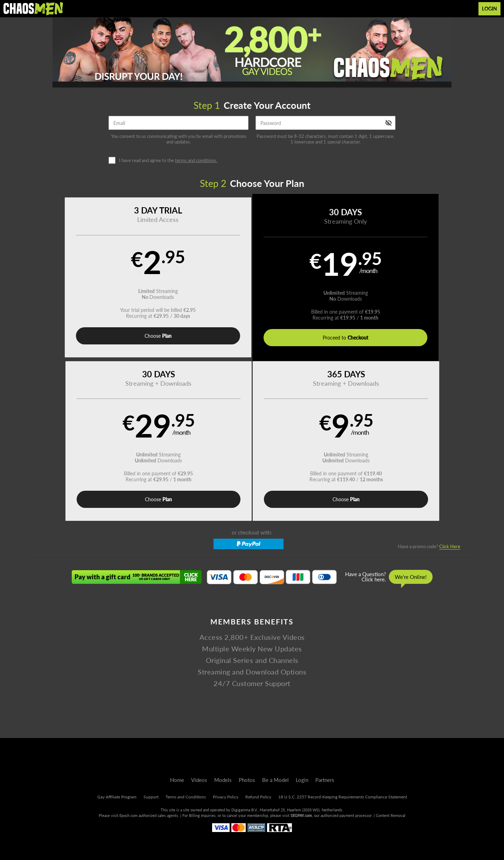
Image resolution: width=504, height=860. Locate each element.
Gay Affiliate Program (117, 797)
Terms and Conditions (186, 797)
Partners (325, 780)
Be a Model (275, 780)
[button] (88, 278)
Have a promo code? (429, 388)
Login (489, 9)
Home (177, 780)
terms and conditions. (196, 160)
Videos (199, 780)
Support (151, 797)
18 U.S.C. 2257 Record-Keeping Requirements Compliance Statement (343, 797)
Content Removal (391, 815)
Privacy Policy (226, 797)
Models (223, 780)
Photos (247, 780)
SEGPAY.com (301, 815)
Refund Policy (258, 797)
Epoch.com (128, 815)
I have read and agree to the (168, 160)
